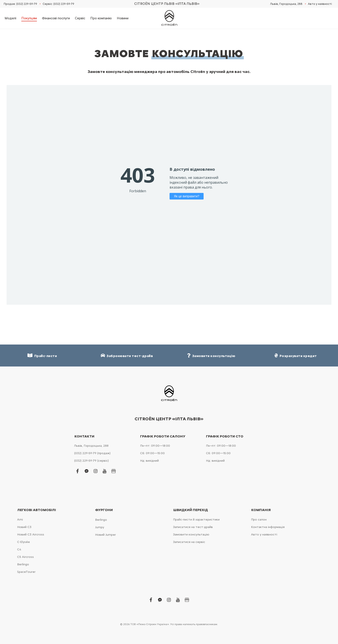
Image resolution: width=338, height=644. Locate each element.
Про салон (259, 520)
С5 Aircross (25, 557)
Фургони (104, 510)
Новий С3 (24, 527)
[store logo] (169, 18)
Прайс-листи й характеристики (196, 520)
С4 (19, 549)
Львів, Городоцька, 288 (286, 4)
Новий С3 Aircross (31, 534)
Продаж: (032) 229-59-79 (20, 4)
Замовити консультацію (191, 534)
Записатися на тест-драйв (193, 527)
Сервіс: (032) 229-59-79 (58, 4)
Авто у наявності (320, 4)
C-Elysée (23, 542)
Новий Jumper (106, 535)
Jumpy (100, 527)
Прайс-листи (42, 356)
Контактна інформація (268, 527)
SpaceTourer (26, 572)
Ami (20, 520)
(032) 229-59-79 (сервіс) (91, 461)
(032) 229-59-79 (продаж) (92, 453)
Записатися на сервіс (189, 542)
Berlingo (23, 564)
